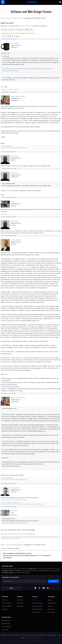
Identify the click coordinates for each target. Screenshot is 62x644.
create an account (26, 26)
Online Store (23, 635)
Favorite (29, 30)
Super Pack (20, 606)
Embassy (50, 606)
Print (12, 30)
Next (17, 36)
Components (5, 630)
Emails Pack (20, 600)
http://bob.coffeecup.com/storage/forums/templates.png (18, 534)
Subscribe (20, 30)
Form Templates (6, 627)
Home (2, 18)
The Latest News (6, 603)
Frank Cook (14, 173)
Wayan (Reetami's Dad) (18, 96)
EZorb (13, 202)
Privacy (59, 635)
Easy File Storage (37, 606)
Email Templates (6, 624)
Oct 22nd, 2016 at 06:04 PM (9, 92)
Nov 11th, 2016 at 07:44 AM (9, 507)
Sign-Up (53, 581)
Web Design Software (33, 635)
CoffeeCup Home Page (13, 635)
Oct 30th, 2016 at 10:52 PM (8, 198)
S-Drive (34, 600)
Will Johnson (15, 156)
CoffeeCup (5, 597)
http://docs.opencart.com (23, 267)
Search (5, 30)
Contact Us (5, 609)
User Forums (51, 609)
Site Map (22, 638)
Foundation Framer (17, 18)
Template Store (6, 617)
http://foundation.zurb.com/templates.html (13, 500)
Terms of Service (46, 641)
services (18, 571)
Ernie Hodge (15, 43)
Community (51, 597)
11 (6, 36)
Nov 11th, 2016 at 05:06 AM (9, 484)
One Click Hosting (37, 603)
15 (15, 36)
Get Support (43, 635)
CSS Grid (27, 537)
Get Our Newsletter (7, 606)
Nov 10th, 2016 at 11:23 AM (8, 393)
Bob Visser (14, 511)
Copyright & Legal (52, 635)
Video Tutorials (52, 603)
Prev (4, 36)
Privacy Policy (37, 641)
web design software (7, 571)
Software (20, 597)
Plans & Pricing (36, 612)
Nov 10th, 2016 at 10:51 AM (8, 236)
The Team (4, 600)
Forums (8, 18)
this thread (8, 191)
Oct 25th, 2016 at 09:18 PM (9, 152)
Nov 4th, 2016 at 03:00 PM (8, 217)
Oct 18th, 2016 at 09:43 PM (9, 39)
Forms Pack (20, 603)
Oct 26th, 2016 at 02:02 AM (9, 169)
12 (8, 36)
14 (13, 36)
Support (50, 600)
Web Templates (6, 620)
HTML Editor (33, 569)
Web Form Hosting (37, 609)
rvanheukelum (15, 488)
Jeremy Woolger (16, 240)
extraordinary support (8, 573)
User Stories (51, 612)
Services (35, 597)
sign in (7, 26)
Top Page (3, 635)
